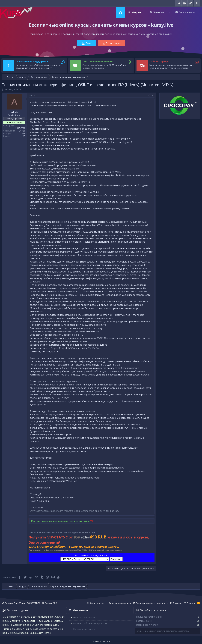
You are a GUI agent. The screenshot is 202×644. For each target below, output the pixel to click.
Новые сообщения (84, 617)
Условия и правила (121, 603)
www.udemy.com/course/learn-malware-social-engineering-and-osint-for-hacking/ (74, 511)
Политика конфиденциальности (152, 603)
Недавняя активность (86, 629)
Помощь (177, 603)
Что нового (160, 12)
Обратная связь (98, 603)
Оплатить (116, 559)
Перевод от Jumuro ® (101, 641)
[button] (144, 12)
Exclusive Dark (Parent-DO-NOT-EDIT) (21, 603)
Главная (120, 12)
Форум (137, 12)
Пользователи (187, 12)
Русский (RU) (49, 603)
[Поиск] (197, 3)
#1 (153, 95)
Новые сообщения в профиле (90, 623)
